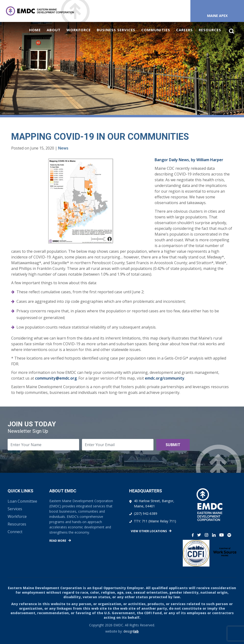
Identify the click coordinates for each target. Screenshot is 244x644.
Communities (156, 30)
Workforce (79, 30)
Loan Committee (22, 501)
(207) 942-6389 (146, 513)
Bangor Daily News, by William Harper (189, 160)
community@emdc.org (56, 378)
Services (15, 509)
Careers (184, 30)
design (131, 631)
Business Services (116, 30)
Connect (15, 532)
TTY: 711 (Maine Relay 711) (155, 521)
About (54, 30)
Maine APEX (217, 16)
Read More (58, 541)
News (63, 148)
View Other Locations (149, 531)
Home (35, 30)
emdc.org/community (165, 378)
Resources (210, 30)
